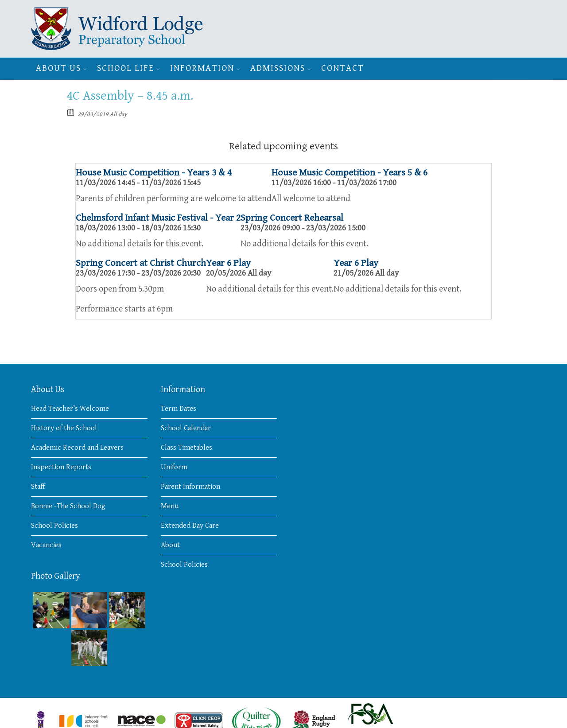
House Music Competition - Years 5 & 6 (350, 173)
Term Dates (179, 409)
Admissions (278, 68)
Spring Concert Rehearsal (292, 218)
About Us (58, 68)
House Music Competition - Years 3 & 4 (154, 173)
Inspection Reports (61, 467)
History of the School (64, 428)
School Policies (54, 526)
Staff (38, 487)
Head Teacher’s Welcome (70, 409)
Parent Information (190, 487)
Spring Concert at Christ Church (141, 263)
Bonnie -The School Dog (68, 506)
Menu (170, 506)
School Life (126, 68)
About (170, 545)
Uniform (174, 467)
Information (202, 68)
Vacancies (46, 545)
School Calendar (186, 428)
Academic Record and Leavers (77, 448)
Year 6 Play (228, 263)
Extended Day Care (190, 526)
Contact (343, 68)
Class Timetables (186, 448)
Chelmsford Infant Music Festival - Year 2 (158, 218)
